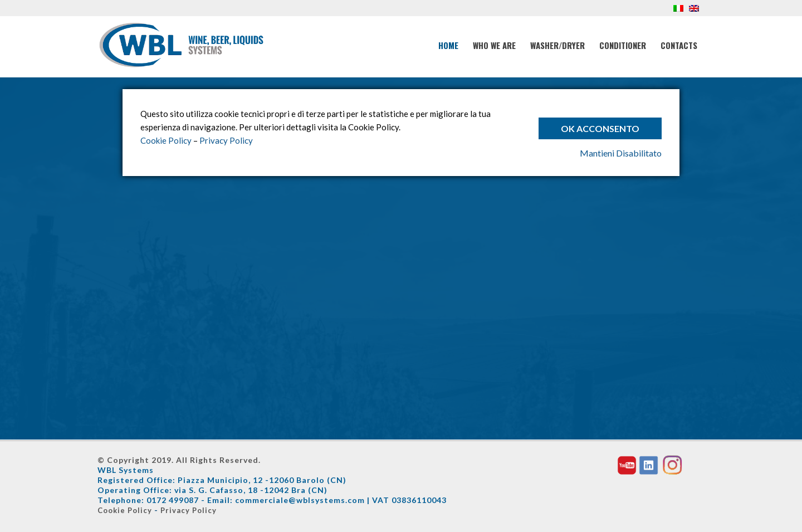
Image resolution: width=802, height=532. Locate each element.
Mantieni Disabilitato (621, 153)
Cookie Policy (125, 510)
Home (448, 45)
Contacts (679, 45)
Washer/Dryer (558, 45)
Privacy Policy (189, 510)
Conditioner (623, 45)
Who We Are (494, 45)
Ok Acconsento (600, 128)
